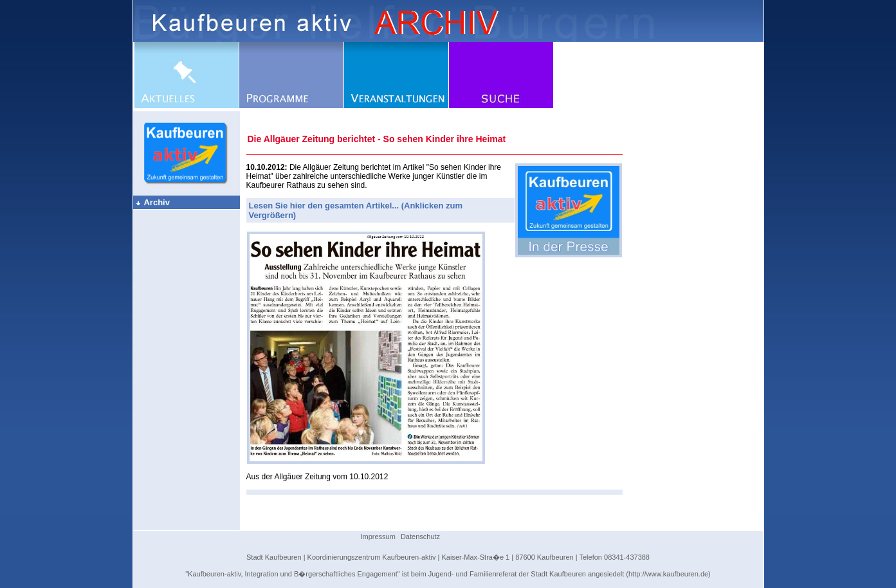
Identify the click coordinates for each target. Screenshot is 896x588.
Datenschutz (420, 537)
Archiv (152, 202)
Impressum (378, 537)
